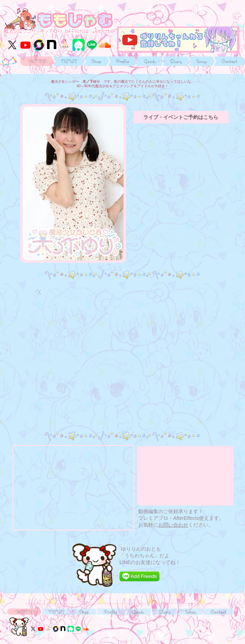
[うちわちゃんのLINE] (92, 45)
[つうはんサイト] (65, 45)
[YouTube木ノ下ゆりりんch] (25, 45)
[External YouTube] (185, 476)
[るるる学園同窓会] (52, 45)
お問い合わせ (173, 525)
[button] (73, 183)
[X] (12, 45)
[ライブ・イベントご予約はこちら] (181, 117)
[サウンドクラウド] (105, 45)
